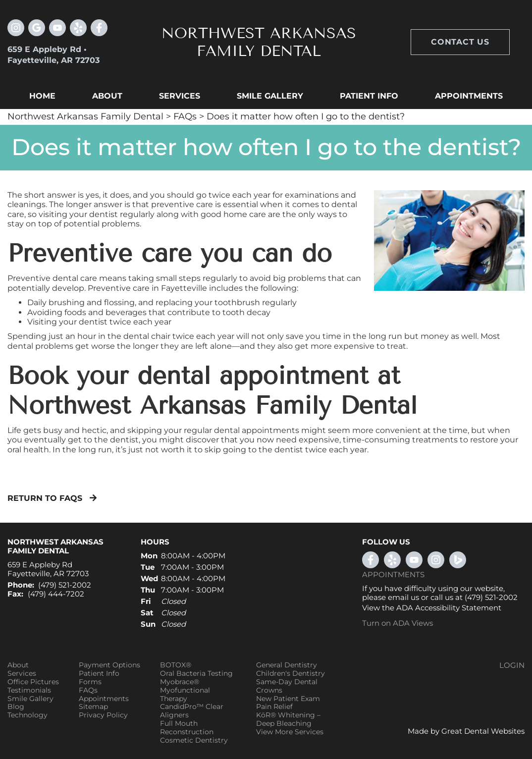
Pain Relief (274, 707)
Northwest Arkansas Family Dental (85, 116)
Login (512, 665)
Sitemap (93, 707)
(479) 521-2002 (65, 585)
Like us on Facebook (99, 28)
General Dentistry (287, 665)
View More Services (290, 732)
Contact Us (460, 42)
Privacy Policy (103, 715)
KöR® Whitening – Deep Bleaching (288, 719)
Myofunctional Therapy (185, 695)
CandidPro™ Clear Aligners (192, 711)
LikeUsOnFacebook (371, 560)
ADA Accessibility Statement (449, 608)
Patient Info (99, 674)
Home (42, 96)
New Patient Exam (288, 699)
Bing (458, 560)
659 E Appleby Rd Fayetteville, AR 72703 (48, 569)
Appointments (469, 96)
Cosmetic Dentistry (194, 740)
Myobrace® (180, 682)
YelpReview (392, 560)
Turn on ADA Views (398, 623)
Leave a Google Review (37, 28)
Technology (27, 715)
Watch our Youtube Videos (57, 28)
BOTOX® (176, 665)
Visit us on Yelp (78, 28)
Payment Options (109, 665)
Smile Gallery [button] (270, 96)
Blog (16, 707)
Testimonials (29, 690)
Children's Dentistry (291, 674)
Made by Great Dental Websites (466, 731)
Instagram (16, 28)
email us (403, 597)
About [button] (107, 96)
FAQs (185, 116)
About (18, 665)
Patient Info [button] (369, 96)
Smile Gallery (30, 699)
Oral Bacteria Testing (196, 674)
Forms (90, 682)
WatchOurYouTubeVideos (414, 560)
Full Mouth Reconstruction (187, 728)
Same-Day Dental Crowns (287, 686)
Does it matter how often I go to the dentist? (306, 116)
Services (180, 96)
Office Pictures (33, 682)
